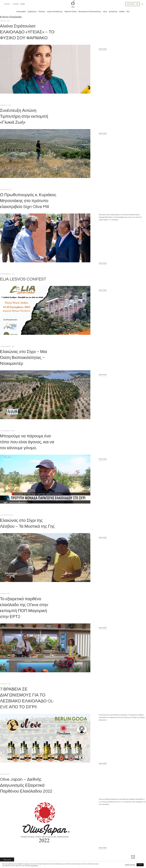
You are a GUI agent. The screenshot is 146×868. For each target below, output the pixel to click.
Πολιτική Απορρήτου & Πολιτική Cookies (106, 852)
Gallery (122, 12)
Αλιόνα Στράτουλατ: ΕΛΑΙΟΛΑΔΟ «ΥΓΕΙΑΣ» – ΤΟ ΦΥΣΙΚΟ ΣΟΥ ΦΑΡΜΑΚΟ (27, 32)
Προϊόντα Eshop (70, 12)
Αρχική (130, 852)
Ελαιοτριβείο (21, 12)
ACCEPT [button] (140, 865)
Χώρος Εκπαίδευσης (55, 12)
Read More (103, 49)
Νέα (128, 12)
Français (16, 4)
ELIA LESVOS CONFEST (23, 273)
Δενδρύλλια (113, 12)
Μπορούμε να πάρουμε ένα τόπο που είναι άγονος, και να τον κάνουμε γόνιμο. (27, 431)
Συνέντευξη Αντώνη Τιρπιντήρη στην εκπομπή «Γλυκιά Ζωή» (24, 114)
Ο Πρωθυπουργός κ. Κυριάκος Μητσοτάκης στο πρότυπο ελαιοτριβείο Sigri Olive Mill (28, 196)
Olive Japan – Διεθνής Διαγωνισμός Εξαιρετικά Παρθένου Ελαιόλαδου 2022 (26, 766)
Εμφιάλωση (32, 12)
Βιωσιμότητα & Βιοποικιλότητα (90, 12)
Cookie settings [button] (130, 865)
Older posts (7, 838)
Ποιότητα (42, 12)
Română (7, 4)
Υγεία (105, 12)
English (23, 4)
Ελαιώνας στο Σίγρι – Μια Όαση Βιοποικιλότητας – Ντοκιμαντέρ (24, 349)
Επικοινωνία (123, 852)
